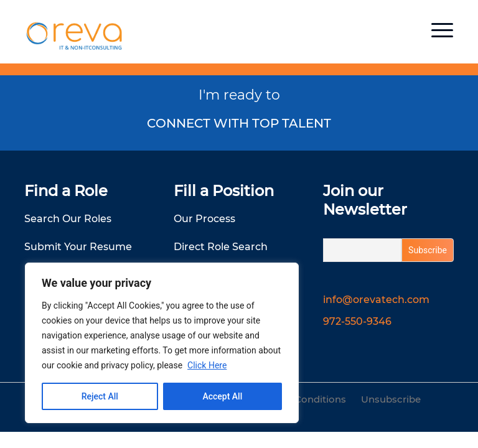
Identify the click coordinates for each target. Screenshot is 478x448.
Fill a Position (224, 191)
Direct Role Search (221, 247)
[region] (162, 343)
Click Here (207, 365)
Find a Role (66, 191)
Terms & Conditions (300, 399)
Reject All (100, 396)
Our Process (204, 219)
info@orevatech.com (376, 300)
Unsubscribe (391, 399)
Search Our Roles (68, 219)
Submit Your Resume (78, 247)
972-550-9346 (357, 321)
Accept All (222, 396)
